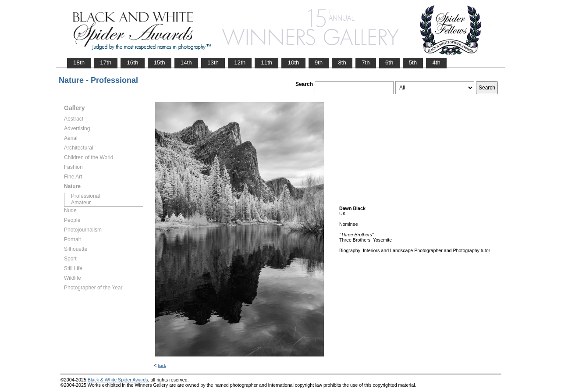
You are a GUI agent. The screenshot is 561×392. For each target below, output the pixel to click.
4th (436, 62)
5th (413, 62)
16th (132, 62)
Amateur (81, 203)
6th (389, 62)
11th (266, 62)
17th (106, 62)
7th (366, 62)
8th (342, 62)
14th (186, 62)
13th (213, 62)
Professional (85, 196)
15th (160, 62)
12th (240, 62)
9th (319, 62)
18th (79, 62)
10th (293, 62)
